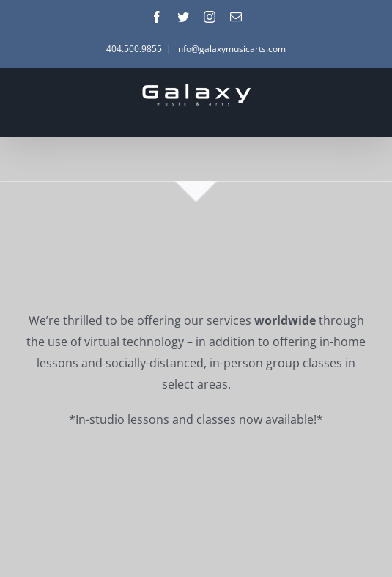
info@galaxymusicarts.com (231, 49)
